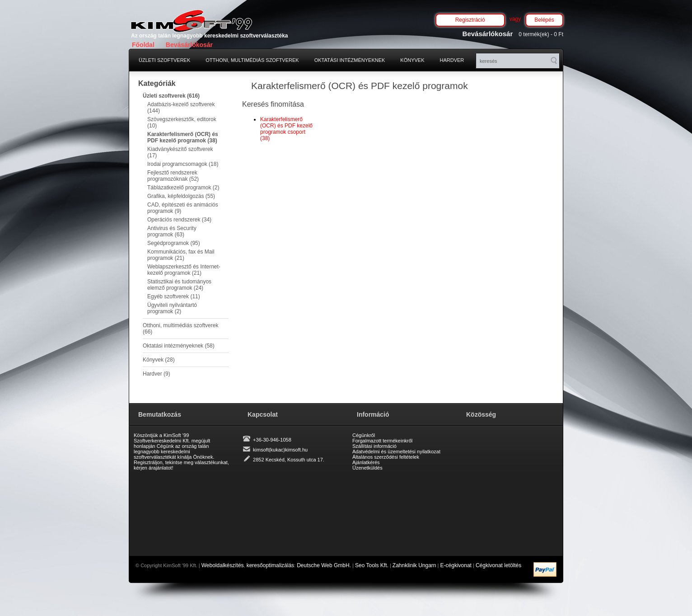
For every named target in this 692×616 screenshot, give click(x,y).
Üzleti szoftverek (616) (171, 96)
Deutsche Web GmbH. (324, 565)
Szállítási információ (374, 446)
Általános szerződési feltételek (386, 457)
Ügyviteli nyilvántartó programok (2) (172, 308)
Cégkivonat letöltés (498, 565)
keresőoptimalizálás (270, 565)
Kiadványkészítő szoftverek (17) (180, 152)
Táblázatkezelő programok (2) (183, 188)
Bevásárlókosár (189, 45)
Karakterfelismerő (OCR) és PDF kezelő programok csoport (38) (286, 129)
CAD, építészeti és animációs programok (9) (183, 208)
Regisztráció (470, 20)
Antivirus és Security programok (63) (172, 231)
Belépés (544, 20)
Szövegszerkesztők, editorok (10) (182, 122)
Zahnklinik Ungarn (414, 565)
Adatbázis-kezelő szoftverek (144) (181, 108)
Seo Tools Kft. (372, 565)
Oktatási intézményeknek (350, 60)
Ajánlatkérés (366, 462)
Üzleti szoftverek (164, 60)
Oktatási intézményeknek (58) (179, 346)
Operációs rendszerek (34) (179, 220)
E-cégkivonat (456, 565)
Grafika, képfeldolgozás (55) (181, 196)
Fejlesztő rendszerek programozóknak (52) (173, 176)
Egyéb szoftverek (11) (174, 296)
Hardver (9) (157, 374)
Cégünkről (364, 435)
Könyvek (412, 60)
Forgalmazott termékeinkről (382, 441)
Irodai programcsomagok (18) (183, 164)
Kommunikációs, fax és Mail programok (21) (181, 255)
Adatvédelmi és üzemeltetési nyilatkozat (396, 451)
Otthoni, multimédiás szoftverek (252, 60)
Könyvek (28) (159, 360)
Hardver (452, 60)
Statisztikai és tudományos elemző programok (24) (179, 285)
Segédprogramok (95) (174, 243)
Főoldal (143, 45)
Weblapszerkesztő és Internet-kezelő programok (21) (184, 270)
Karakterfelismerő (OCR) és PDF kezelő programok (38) (183, 137)
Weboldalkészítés (223, 565)
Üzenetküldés (367, 468)
